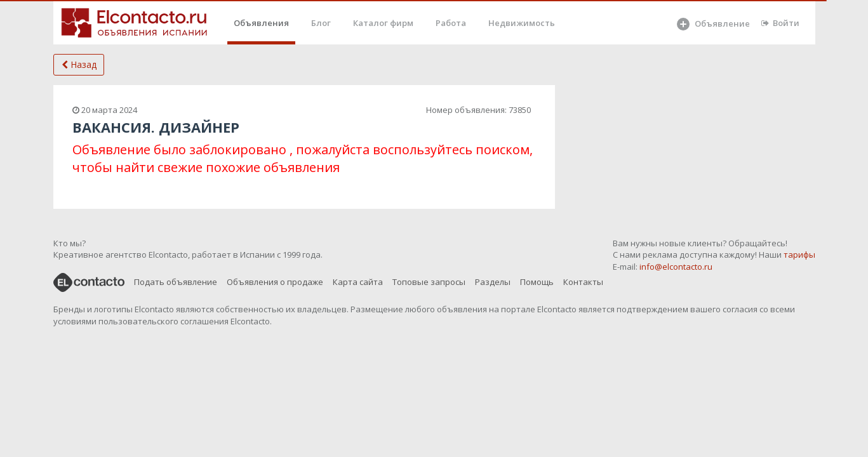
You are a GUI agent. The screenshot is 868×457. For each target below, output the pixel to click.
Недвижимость (522, 23)
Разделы (493, 282)
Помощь (537, 282)
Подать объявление (176, 282)
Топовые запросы (429, 282)
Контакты (583, 282)
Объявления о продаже (275, 282)
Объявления (261, 23)
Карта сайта (358, 282)
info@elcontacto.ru (676, 267)
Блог (321, 23)
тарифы (799, 255)
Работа (451, 23)
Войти (780, 23)
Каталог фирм (383, 23)
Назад (79, 64)
